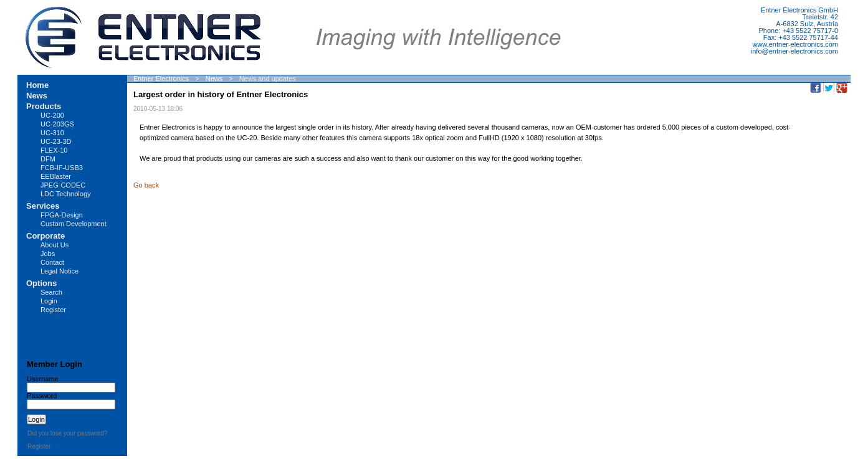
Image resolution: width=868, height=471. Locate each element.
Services (43, 206)
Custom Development (74, 224)
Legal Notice (60, 271)
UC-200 (52, 115)
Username (43, 379)
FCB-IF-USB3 (62, 168)
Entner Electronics (161, 78)
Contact (52, 262)
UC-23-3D (56, 141)
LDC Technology (66, 194)
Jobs (48, 254)
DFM (48, 159)
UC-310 (52, 133)
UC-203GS (57, 124)
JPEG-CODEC (63, 185)
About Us (55, 245)
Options (41, 283)
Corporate (45, 236)
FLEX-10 (54, 150)
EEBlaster (56, 176)
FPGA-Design (62, 215)
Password (42, 396)
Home (37, 85)
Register (53, 310)
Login (49, 301)
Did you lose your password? (67, 433)
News (214, 78)
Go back (146, 185)
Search (51, 292)
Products (44, 106)
